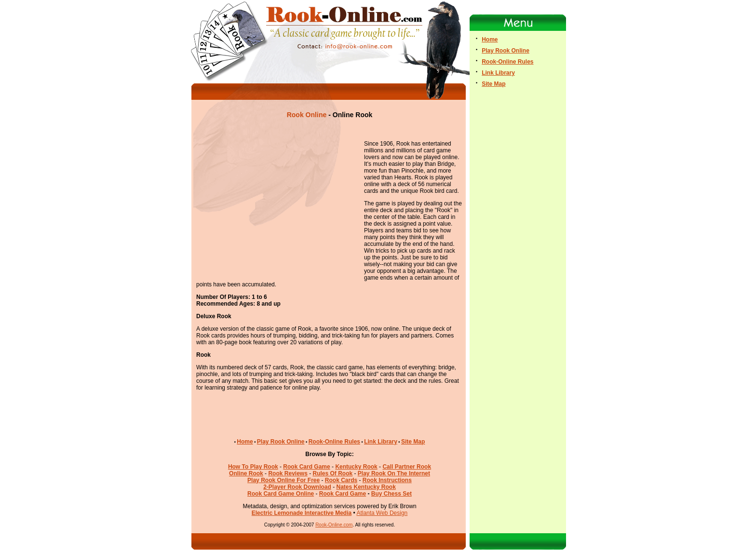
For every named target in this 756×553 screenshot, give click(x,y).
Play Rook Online (281, 442)
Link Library (381, 442)
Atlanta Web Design (382, 513)
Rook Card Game (343, 494)
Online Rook (246, 473)
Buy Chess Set (391, 494)
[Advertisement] (330, 130)
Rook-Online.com (334, 525)
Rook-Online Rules (334, 442)
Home (245, 442)
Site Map (413, 442)
